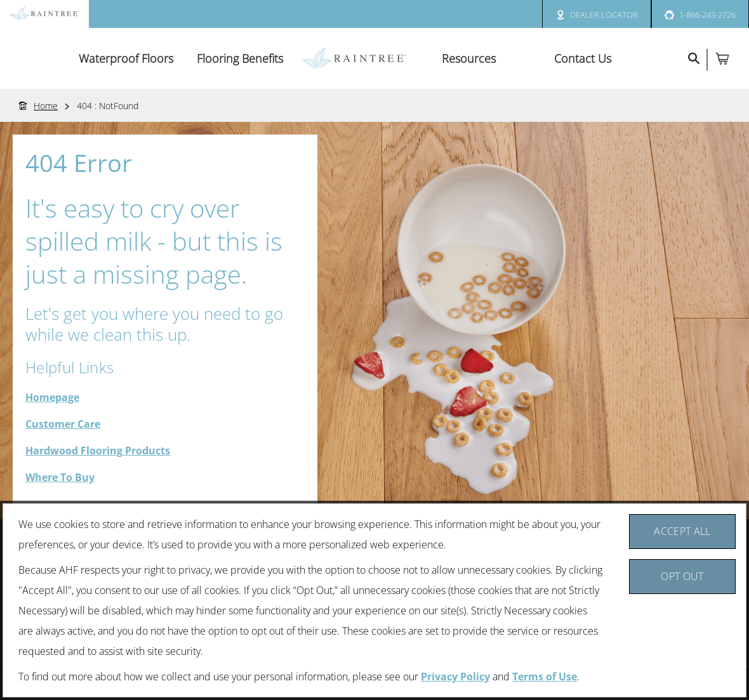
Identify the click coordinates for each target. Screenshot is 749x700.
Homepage (52, 397)
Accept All (682, 531)
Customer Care (63, 424)
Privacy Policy (455, 677)
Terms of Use (545, 677)
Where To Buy (60, 477)
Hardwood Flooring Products (98, 451)
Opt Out (682, 576)
